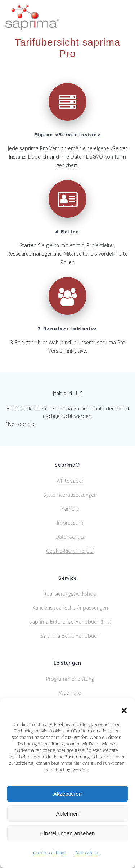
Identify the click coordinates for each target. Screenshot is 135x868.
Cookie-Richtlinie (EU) (70, 551)
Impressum (70, 523)
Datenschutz (86, 853)
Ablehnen (67, 814)
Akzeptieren (67, 794)
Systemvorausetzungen (70, 495)
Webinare (70, 693)
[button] (124, 711)
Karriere (70, 509)
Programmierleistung (70, 679)
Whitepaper (70, 481)
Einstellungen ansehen (68, 833)
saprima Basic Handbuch (70, 636)
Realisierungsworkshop (70, 594)
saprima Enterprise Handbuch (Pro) (70, 622)
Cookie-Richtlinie (49, 853)
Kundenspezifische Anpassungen (70, 608)
